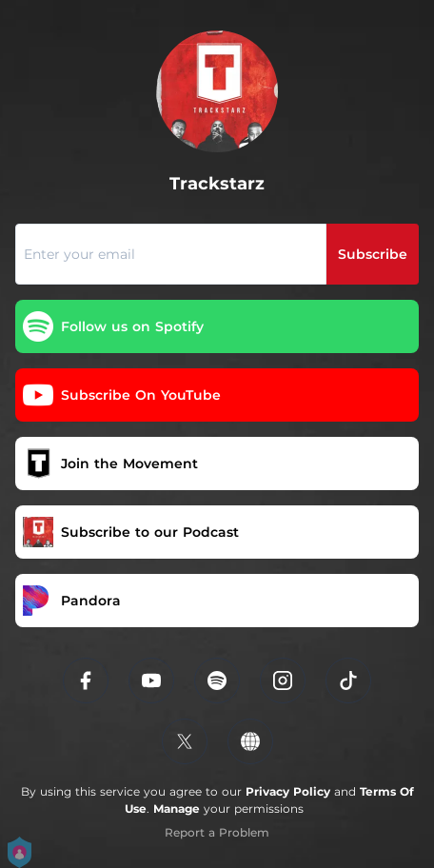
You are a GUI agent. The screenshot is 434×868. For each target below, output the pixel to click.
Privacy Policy (288, 791)
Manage (177, 809)
